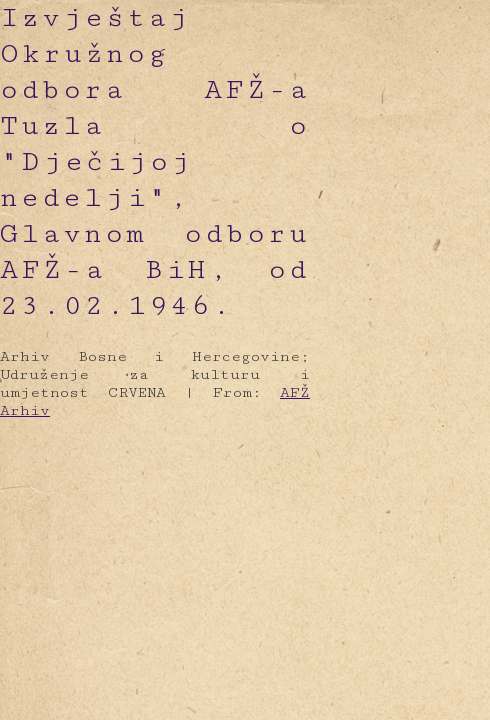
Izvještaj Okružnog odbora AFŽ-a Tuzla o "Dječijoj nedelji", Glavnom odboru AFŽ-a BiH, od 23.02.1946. (155, 161)
